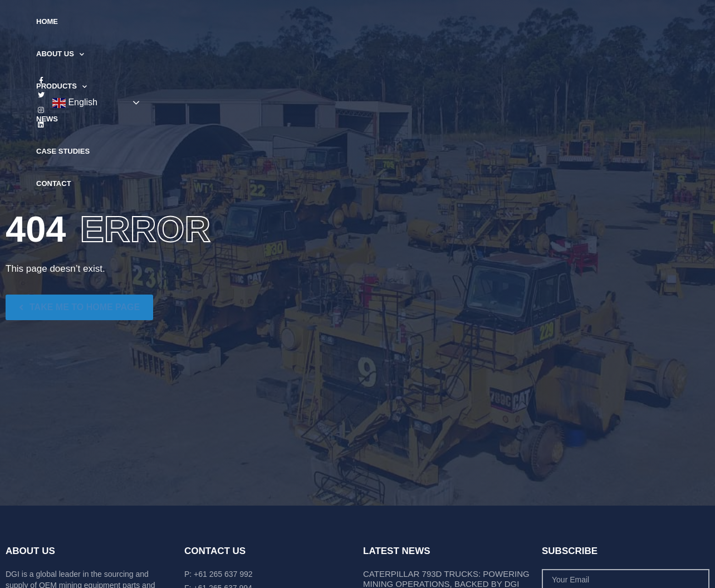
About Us (235, 22)
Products (301, 22)
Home (183, 21)
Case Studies (408, 21)
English (644, 22)
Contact (469, 21)
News (354, 21)
